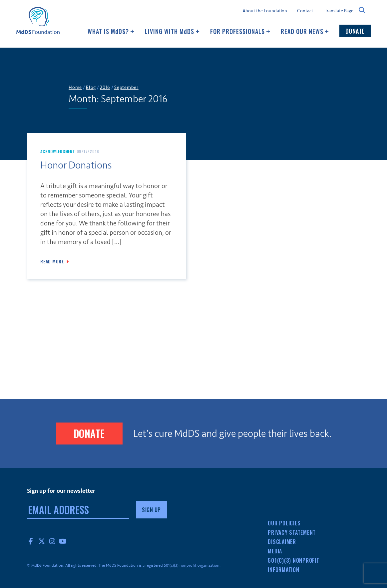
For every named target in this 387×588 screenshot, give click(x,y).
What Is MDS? (111, 31)
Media (275, 551)
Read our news (305, 31)
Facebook (31, 541)
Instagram (52, 541)
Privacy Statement (292, 532)
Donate (355, 31)
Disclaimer (282, 542)
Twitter (42, 541)
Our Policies (284, 523)
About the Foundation (265, 11)
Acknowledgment (58, 151)
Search (362, 10)
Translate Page (339, 11)
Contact (305, 11)
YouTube (63, 541)
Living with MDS (172, 31)
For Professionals (240, 31)
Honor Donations (76, 165)
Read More (52, 261)
